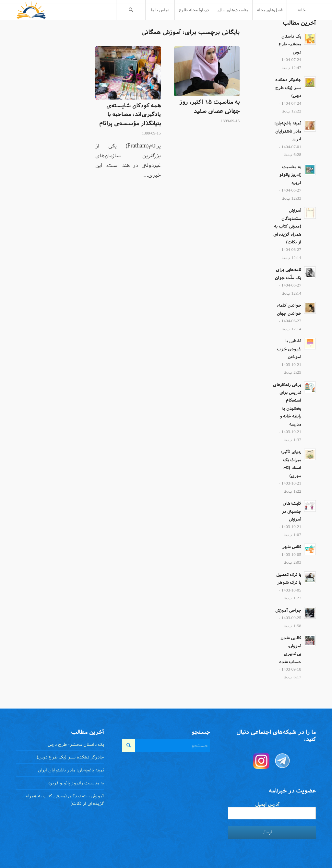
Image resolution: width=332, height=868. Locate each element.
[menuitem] (301, 10)
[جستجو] (131, 10)
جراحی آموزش (288, 610)
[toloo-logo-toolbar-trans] (31, 10)
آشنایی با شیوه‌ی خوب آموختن (289, 349)
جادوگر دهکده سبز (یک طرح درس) (288, 88)
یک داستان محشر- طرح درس (290, 44)
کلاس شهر (292, 547)
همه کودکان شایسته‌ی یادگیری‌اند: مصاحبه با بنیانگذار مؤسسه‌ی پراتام (130, 115)
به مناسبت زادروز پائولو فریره (290, 175)
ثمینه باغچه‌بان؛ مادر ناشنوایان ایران (288, 131)
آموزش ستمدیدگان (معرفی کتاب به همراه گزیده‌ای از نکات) (287, 226)
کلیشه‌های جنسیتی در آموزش (291, 511)
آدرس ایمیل (267, 804)
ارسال (267, 832)
